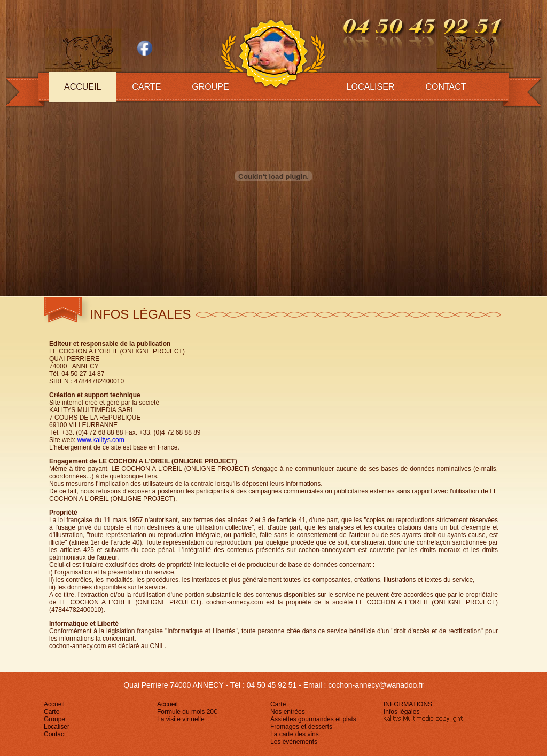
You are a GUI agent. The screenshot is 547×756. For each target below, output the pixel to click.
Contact (446, 87)
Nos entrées (288, 712)
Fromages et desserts (301, 727)
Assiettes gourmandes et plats (313, 719)
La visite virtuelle (181, 719)
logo (272, 52)
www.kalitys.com (101, 440)
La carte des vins (295, 734)
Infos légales (401, 712)
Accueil (83, 87)
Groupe (210, 87)
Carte (146, 87)
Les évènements (294, 742)
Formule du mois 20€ (187, 712)
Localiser (371, 87)
